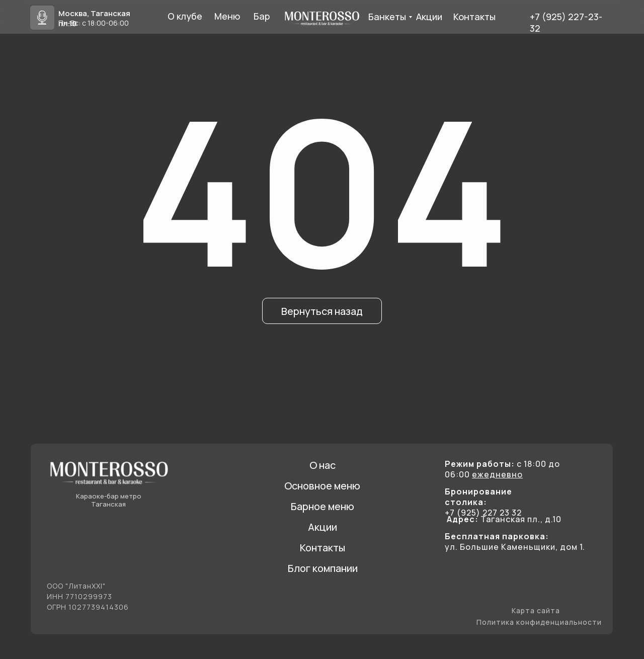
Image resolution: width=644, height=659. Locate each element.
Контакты (323, 548)
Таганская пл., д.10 (504, 519)
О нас (323, 465)
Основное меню (322, 486)
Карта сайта (536, 610)
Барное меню (323, 506)
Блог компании (323, 568)
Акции (323, 527)
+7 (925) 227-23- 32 (566, 22)
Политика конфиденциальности (539, 622)
